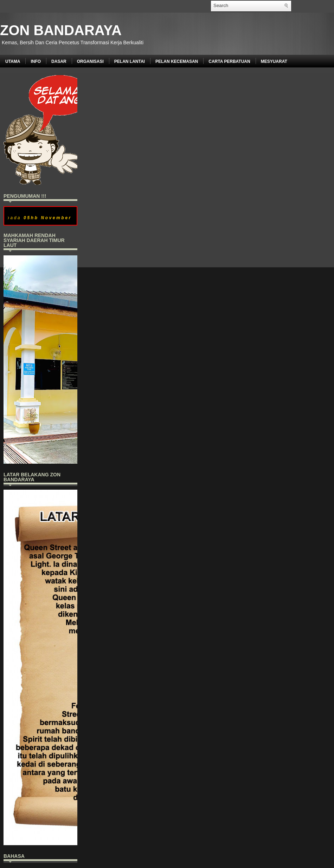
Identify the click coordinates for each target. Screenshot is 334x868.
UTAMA (13, 61)
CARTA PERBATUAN (229, 61)
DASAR (59, 61)
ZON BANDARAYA (61, 30)
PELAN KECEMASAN (177, 61)
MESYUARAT (274, 61)
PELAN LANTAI (130, 61)
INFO (36, 61)
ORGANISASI (90, 61)
